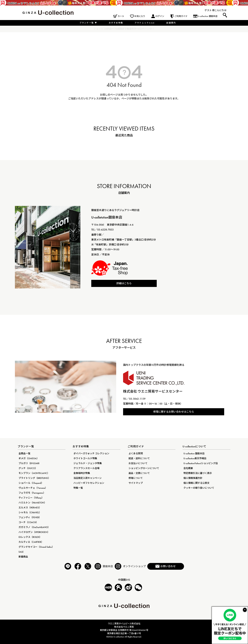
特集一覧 (78, 488)
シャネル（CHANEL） (30, 512)
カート (121, 16)
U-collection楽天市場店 (195, 458)
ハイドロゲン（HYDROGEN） (34, 532)
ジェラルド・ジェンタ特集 (88, 463)
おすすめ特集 (116, 23)
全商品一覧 (24, 453)
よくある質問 (136, 453)
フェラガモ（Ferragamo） (32, 493)
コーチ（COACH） (28, 522)
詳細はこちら (124, 283)
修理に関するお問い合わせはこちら (174, 412)
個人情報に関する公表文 (196, 483)
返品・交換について (139, 473)
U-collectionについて (194, 446)
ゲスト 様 (210, 10)
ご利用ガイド (181, 16)
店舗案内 (171, 23)
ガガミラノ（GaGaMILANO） (34, 527)
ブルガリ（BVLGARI (29, 463)
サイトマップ (136, 483)
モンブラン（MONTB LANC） (34, 473)
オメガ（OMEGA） (29, 458)
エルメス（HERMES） (30, 508)
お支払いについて (138, 463)
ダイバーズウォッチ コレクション (91, 453)
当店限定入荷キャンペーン (88, 478)
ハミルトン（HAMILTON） (32, 503)
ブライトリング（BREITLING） (34, 478)
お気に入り (140, 16)
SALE (21, 552)
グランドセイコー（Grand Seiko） (36, 547)
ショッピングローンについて (144, 468)
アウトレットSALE (145, 23)
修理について (136, 478)
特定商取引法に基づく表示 (198, 473)
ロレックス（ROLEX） (30, 537)
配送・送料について (139, 458)
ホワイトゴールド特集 (85, 458)
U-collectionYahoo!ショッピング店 (201, 463)
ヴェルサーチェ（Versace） (33, 488)
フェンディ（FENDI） (30, 517)
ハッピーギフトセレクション (89, 483)
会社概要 (188, 468)
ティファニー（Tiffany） (31, 498)
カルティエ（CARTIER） (31, 542)
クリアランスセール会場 (86, 468)
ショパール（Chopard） (31, 483)
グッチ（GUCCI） (28, 468)
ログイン (160, 16)
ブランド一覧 (88, 23)
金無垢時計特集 (82, 473)
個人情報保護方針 (193, 478)
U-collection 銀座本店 (208, 16)
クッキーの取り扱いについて (199, 488)
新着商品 (23, 557)
